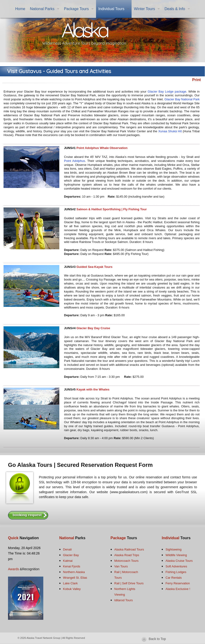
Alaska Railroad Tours (129, 549)
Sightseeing (173, 549)
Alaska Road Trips (127, 555)
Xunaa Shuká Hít (170, 131)
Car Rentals (174, 578)
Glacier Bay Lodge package (167, 92)
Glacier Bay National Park (182, 99)
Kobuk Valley (72, 589)
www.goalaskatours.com (129, 492)
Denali (67, 549)
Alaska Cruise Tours (179, 561)
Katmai (68, 561)
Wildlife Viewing (176, 555)
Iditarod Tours (124, 600)
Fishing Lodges (176, 572)
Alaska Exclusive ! (178, 589)
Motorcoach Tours (127, 561)
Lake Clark (70, 583)
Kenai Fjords (72, 566)
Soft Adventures (176, 566)
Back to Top (157, 639)
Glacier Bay (71, 555)
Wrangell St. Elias (75, 578)
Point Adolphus (74, 161)
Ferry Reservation (178, 583)
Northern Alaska (74, 572)
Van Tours (121, 566)
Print (197, 80)
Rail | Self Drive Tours (129, 583)
